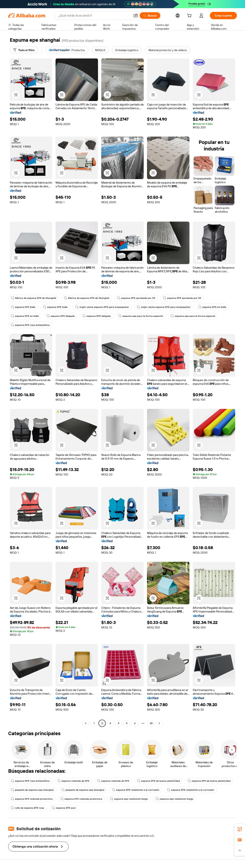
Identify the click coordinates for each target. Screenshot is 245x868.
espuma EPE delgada (61, 316)
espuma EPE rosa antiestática (30, 325)
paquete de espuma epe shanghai (32, 790)
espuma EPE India (23, 307)
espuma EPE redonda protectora (32, 799)
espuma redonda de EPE (73, 781)
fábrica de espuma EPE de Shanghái (33, 298)
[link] (240, 829)
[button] (136, 16)
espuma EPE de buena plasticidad (158, 781)
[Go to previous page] (86, 723)
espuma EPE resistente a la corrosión (136, 790)
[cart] (190, 16)
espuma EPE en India (212, 307)
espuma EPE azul (64, 808)
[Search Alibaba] (94, 16)
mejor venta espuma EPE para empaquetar (102, 307)
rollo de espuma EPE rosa (27, 808)
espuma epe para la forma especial (141, 316)
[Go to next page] (159, 723)
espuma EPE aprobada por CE (136, 298)
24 (151, 723)
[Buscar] (150, 16)
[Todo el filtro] (24, 50)
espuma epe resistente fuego (129, 799)
